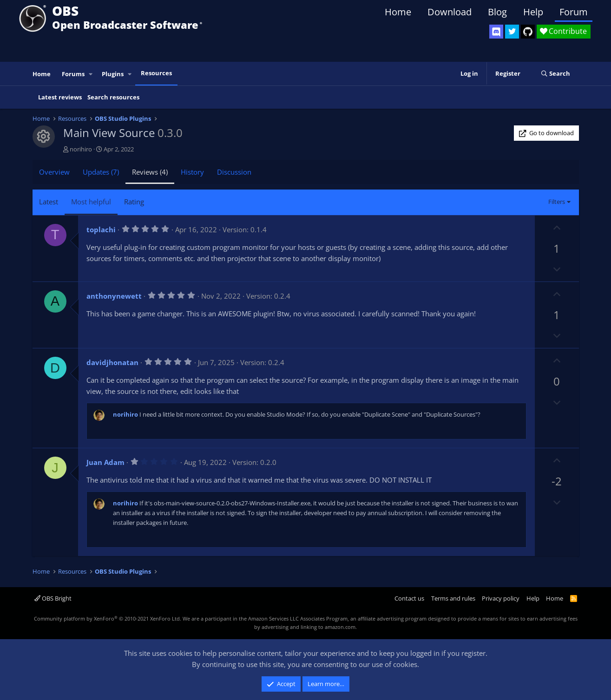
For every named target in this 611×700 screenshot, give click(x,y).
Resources (156, 73)
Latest (49, 202)
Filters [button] (557, 202)
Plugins (113, 74)
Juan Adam (105, 462)
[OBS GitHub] (528, 32)
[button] (91, 74)
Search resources (113, 97)
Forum (574, 12)
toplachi (101, 229)
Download (450, 12)
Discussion (234, 172)
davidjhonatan (112, 362)
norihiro (81, 149)
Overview (54, 172)
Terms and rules (453, 598)
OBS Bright (53, 598)
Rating (134, 202)
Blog (497, 12)
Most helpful (91, 202)
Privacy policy (501, 598)
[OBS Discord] (496, 32)
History (192, 172)
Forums (73, 74)
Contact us (409, 598)
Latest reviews (60, 97)
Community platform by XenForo (108, 618)
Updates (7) (101, 172)
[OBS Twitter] (512, 32)
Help (533, 12)
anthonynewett (114, 296)
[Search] (555, 74)
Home (398, 12)
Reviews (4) (150, 172)
